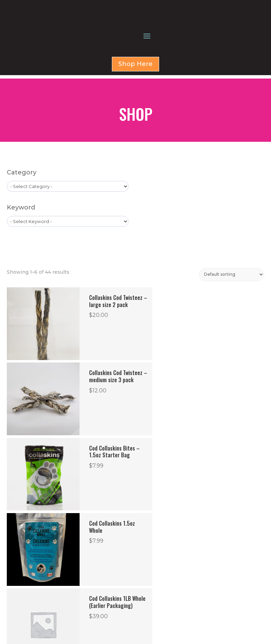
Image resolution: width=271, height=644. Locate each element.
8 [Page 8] (173, 527)
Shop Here (135, 101)
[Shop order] (232, 308)
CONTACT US (164, 602)
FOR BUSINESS (165, 594)
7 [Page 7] (159, 527)
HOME (157, 578)
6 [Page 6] (145, 527)
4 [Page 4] (121, 527)
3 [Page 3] (108, 527)
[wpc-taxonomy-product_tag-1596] (68, 255)
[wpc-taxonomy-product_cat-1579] (68, 220)
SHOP (156, 586)
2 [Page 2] (94, 527)
